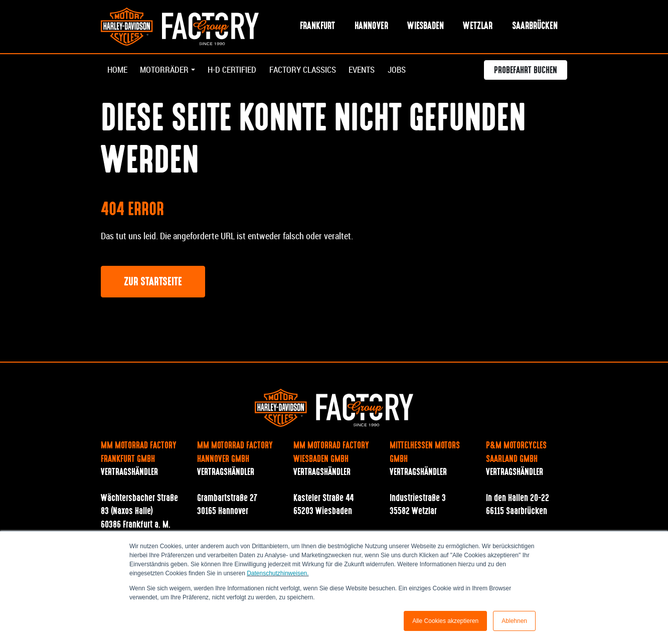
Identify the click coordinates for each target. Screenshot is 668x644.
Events (378, 71)
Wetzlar (478, 27)
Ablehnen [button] (514, 621)
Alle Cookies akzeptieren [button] (445, 621)
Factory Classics (314, 71)
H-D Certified (238, 71)
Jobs (414, 71)
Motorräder (167, 71)
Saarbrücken (535, 27)
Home (118, 71)
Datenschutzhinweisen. (278, 573)
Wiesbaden (426, 27)
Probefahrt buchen (526, 72)
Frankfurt (317, 27)
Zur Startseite (153, 283)
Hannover (371, 27)
